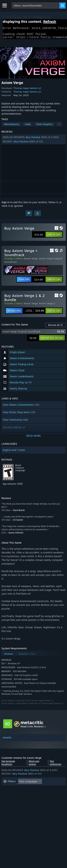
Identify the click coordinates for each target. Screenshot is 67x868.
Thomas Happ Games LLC (27, 90)
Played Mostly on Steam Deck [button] (39, 794)
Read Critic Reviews (32, 729)
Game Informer (16, 535)
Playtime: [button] (9, 794)
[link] (34, 313)
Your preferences (56, 765)
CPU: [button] (35, 800)
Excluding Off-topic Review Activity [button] (24, 789)
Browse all (56, 327)
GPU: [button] (48, 800)
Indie (28, 126)
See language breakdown (8, 765)
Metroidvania (12, 126)
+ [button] (59, 126)
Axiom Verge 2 (47, 305)
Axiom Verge (31, 261)
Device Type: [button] (11, 805)
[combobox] (36, 6)
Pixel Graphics (44, 126)
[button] (34, 142)
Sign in (6, 204)
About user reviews (34, 765)
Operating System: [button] (14, 800)
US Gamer (18, 522)
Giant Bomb (19, 512)
